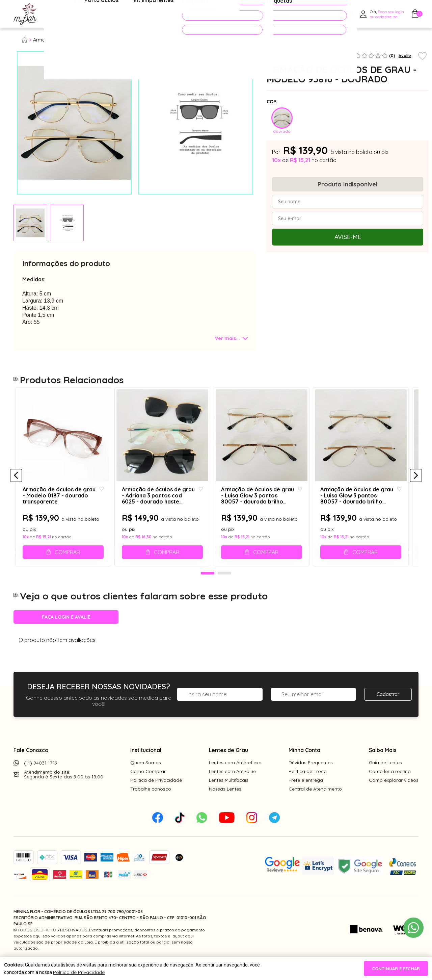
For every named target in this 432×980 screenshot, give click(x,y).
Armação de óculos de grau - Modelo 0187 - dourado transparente (58, 504)
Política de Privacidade (156, 795)
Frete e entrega (306, 795)
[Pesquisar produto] (333, 14)
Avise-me (348, 237)
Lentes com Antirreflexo (235, 778)
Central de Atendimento (315, 804)
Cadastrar (388, 710)
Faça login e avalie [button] (66, 632)
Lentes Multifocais (229, 795)
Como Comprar (148, 786)
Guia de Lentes (385, 778)
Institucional (146, 765)
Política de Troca (308, 786)
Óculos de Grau (70, 15)
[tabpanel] (30, 223)
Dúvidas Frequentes (311, 778)
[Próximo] (416, 484)
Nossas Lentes (225, 804)
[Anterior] (16, 484)
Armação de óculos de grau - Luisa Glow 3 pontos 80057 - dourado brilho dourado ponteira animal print (262, 504)
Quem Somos (146, 778)
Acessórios (164, 15)
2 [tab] (224, 589)
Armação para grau (55, 40)
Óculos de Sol (119, 15)
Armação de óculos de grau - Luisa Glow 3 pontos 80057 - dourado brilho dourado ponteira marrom (363, 504)
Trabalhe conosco (151, 804)
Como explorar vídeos (394, 795)
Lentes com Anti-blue (232, 786)
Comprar (68, 561)
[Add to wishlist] (422, 56)
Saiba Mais (383, 765)
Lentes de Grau (228, 765)
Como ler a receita (390, 786)
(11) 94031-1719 (41, 778)
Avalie (405, 56)
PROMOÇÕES (210, 14)
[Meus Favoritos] (349, 14)
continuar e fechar (396, 969)
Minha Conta (304, 765)
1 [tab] (208, 589)
